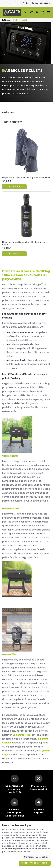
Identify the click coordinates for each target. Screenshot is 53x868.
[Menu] (48, 12)
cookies (30, 835)
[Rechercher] (26, 12)
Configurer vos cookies (36, 857)
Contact (45, 3)
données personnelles (17, 849)
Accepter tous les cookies (35, 863)
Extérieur (6, 20)
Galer (26, 3)
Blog (35, 3)
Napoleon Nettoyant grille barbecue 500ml (25, 244)
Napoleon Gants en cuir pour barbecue (26, 178)
